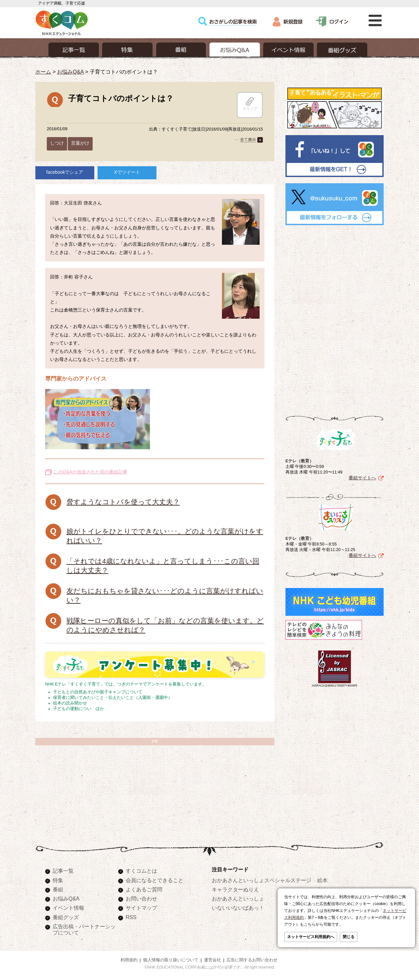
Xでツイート (127, 172)
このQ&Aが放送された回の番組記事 (90, 472)
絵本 (322, 880)
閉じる (349, 937)
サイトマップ (141, 908)
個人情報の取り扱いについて (171, 960)
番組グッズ (66, 917)
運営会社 (212, 960)
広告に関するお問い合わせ (252, 960)
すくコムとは (141, 871)
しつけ (57, 143)
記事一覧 (63, 871)
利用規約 (129, 960)
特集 (58, 880)
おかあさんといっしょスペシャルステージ (262, 880)
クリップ (250, 104)
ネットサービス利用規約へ (311, 937)
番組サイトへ (362, 478)
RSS (131, 917)
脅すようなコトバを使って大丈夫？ (123, 502)
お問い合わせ (141, 899)
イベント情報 (68, 908)
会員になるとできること (155, 880)
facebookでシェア (65, 172)
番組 (58, 889)
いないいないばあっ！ (238, 908)
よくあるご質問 (144, 889)
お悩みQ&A (70, 72)
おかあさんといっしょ (238, 899)
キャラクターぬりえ (235, 889)
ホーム (43, 72)
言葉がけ (80, 143)
